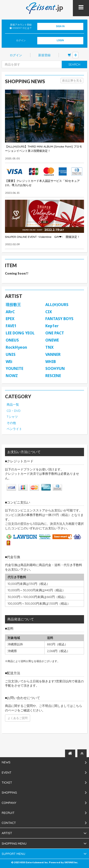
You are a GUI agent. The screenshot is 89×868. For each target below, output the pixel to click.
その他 (11, 423)
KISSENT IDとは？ (22, 28)
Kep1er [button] (52, 326)
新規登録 (44, 55)
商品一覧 (13, 404)
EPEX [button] (10, 319)
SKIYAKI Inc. (71, 862)
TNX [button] (49, 347)
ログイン (16, 55)
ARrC (10, 312)
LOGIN (60, 40)
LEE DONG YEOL (20, 333)
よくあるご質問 (18, 718)
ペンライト (14, 429)
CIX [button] (49, 312)
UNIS (11, 354)
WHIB (51, 362)
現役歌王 (13, 305)
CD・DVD (14, 411)
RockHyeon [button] (16, 347)
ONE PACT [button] (55, 333)
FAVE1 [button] (11, 326)
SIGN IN (60, 26)
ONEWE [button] (52, 340)
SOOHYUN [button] (55, 368)
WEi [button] (9, 362)
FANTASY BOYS (59, 319)
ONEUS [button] (12, 340)
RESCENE (53, 376)
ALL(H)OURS (57, 305)
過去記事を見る (72, 80)
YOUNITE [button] (14, 368)
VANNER (53, 354)
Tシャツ (12, 417)
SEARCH (75, 64)
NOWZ (12, 376)
